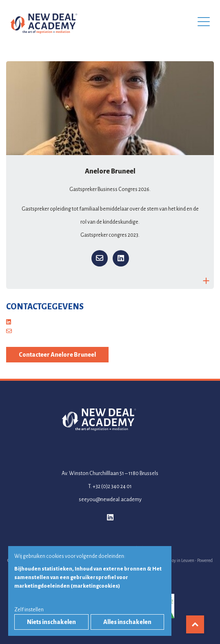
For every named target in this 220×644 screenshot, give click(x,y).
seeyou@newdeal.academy (110, 500)
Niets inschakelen (51, 622)
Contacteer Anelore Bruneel (57, 355)
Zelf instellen (29, 610)
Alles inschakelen (127, 622)
